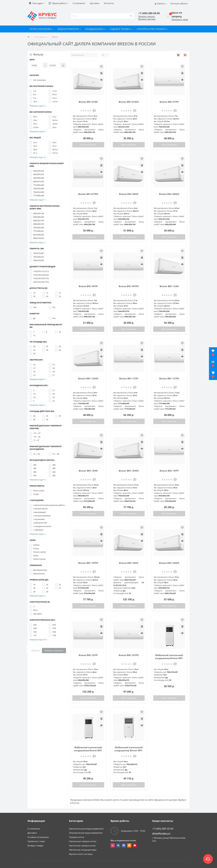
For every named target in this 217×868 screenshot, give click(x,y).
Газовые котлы (77, 837)
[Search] (131, 16)
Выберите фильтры (54, 650)
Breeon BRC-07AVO (129, 102)
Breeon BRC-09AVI (129, 194)
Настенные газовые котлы (82, 846)
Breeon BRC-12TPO (169, 378)
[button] (213, 375)
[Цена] (36, 65)
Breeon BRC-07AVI (88, 102)
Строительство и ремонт (152, 29)
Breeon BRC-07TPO (88, 194)
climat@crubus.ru (161, 833)
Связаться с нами (36, 841)
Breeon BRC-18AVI (88, 471)
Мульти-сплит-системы (81, 854)
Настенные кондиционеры (83, 850)
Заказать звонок (147, 16)
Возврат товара (35, 846)
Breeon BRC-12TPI (129, 378)
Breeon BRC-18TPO (88, 563)
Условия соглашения (38, 837)
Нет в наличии (88, 145)
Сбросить (36, 650)
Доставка (32, 833)
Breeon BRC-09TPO (129, 286)
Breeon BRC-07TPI (169, 102)
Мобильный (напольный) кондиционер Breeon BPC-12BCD (129, 750)
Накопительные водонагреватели (86, 829)
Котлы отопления (42, 29)
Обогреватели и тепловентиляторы (52, 36)
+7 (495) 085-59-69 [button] (163, 829)
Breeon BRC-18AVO (129, 471)
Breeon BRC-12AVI (169, 286)
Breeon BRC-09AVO (169, 194)
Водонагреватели (69, 29)
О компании (34, 829)
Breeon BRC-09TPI (88, 286)
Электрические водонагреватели (86, 833)
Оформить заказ (180, 19)
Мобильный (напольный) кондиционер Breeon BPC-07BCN (169, 658)
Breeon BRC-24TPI (88, 655)
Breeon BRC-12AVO (88, 378)
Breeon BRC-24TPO (129, 655)
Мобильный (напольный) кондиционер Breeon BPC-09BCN (88, 750)
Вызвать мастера (147, 19)
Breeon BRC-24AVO (169, 563)
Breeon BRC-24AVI (129, 563)
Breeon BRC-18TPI (169, 471)
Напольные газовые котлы (83, 841)
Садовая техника (121, 29)
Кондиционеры (95, 29)
